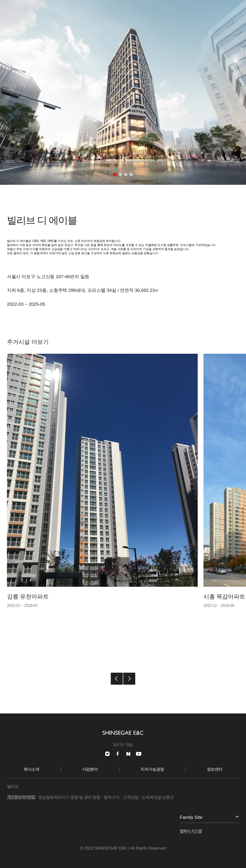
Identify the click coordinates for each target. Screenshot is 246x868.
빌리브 (13, 787)
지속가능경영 (152, 769)
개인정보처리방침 (21, 797)
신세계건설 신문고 (158, 797)
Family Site (191, 817)
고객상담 (131, 797)
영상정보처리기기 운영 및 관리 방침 (69, 797)
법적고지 (112, 797)
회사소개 (32, 769)
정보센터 (215, 769)
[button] (115, 174)
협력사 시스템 (191, 831)
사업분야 (90, 769)
